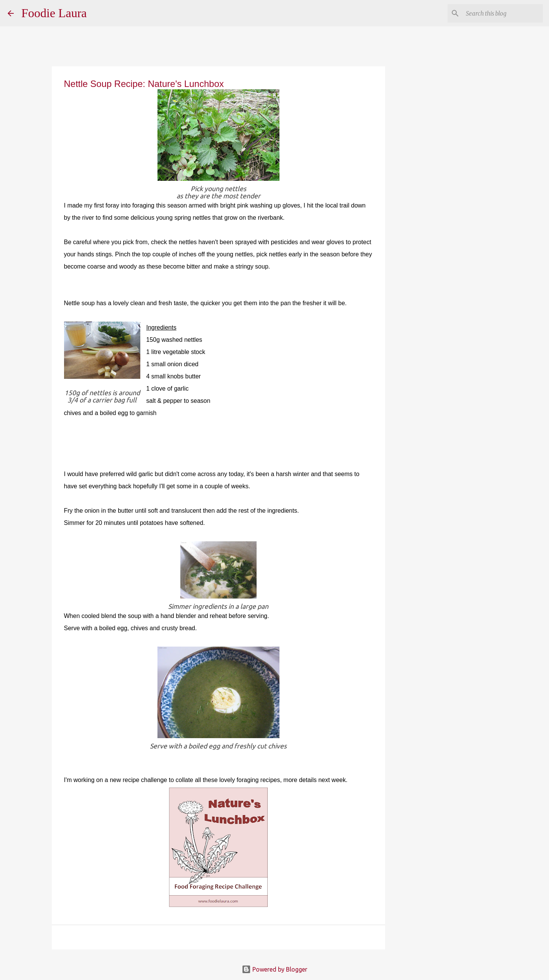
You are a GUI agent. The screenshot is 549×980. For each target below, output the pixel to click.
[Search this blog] (503, 13)
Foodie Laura (54, 13)
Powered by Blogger (274, 969)
